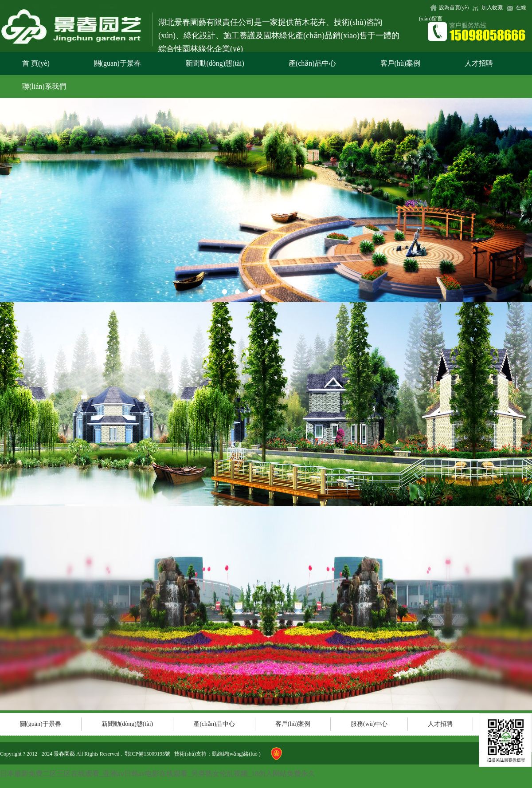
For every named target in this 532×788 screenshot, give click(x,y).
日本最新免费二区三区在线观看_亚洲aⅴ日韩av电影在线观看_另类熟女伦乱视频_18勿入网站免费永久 (158, 774)
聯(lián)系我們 (44, 86)
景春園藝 (64, 754)
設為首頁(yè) (454, 8)
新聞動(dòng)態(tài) (215, 63)
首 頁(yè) (36, 63)
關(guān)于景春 (117, 63)
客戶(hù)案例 (401, 63)
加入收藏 (492, 8)
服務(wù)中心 (369, 724)
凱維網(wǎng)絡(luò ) (236, 754)
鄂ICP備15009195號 (147, 754)
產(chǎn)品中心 (312, 63)
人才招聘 (479, 63)
